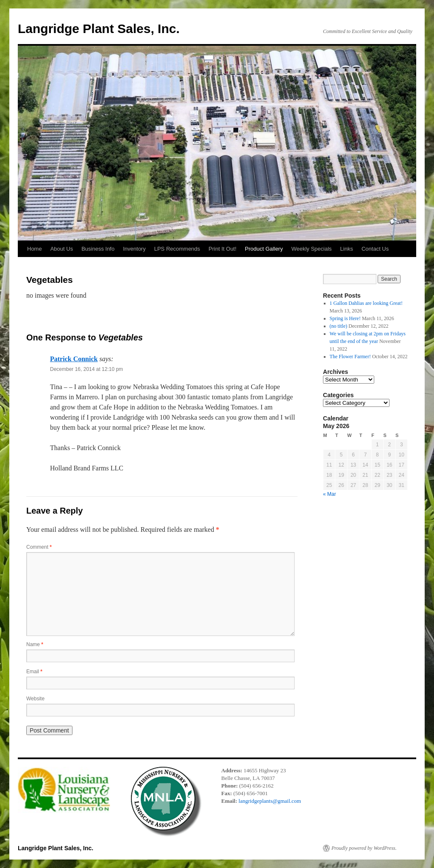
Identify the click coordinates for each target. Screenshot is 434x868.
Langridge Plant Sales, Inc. (99, 29)
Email (34, 672)
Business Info (98, 249)
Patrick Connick (74, 359)
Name (35, 644)
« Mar (330, 494)
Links (347, 249)
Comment (39, 547)
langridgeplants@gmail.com (270, 801)
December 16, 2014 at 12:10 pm (86, 369)
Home (35, 249)
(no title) (339, 326)
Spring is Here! (345, 318)
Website (35, 699)
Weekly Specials (311, 249)
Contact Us (375, 249)
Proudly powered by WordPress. (364, 848)
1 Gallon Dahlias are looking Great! (366, 303)
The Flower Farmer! (350, 357)
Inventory (134, 249)
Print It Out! (223, 249)
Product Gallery (264, 249)
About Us (62, 249)
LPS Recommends (177, 249)
